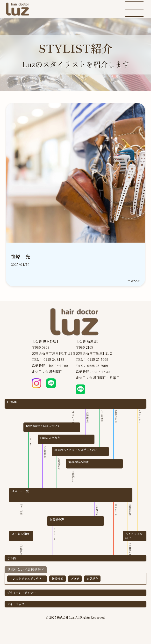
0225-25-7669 (98, 359)
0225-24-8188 (54, 359)
